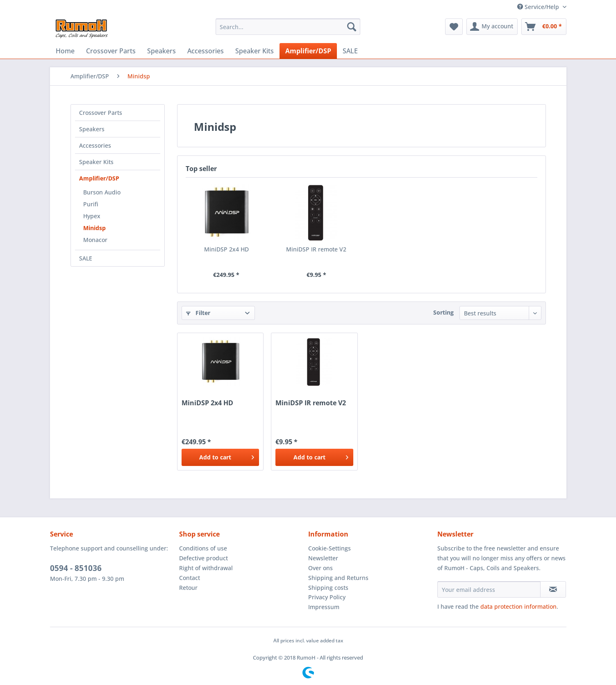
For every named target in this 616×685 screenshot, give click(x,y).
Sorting (443, 312)
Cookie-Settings (330, 548)
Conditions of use (203, 548)
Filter (198, 313)
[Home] (65, 51)
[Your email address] (489, 589)
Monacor (95, 240)
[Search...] (288, 27)
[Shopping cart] (544, 27)
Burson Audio (102, 192)
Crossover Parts (101, 113)
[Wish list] (454, 27)
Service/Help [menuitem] (539, 7)
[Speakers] (161, 51)
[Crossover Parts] (111, 51)
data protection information (518, 606)
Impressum (324, 607)
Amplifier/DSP (99, 178)
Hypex (92, 216)
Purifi (91, 204)
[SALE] (350, 51)
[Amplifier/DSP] (308, 51)
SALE (86, 258)
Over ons (321, 568)
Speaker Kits (96, 162)
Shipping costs (328, 588)
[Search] (352, 27)
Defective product (203, 558)
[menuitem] (288, 27)
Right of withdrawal (206, 568)
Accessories (95, 145)
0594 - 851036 (76, 568)
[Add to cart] (220, 457)
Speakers (92, 129)
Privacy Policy (327, 597)
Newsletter (323, 558)
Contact (190, 578)
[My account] (492, 27)
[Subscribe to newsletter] (553, 589)
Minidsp (94, 228)
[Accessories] (206, 51)
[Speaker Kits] (255, 51)
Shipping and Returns (338, 578)
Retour (188, 588)
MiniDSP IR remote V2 (316, 249)
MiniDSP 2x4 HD (226, 249)
